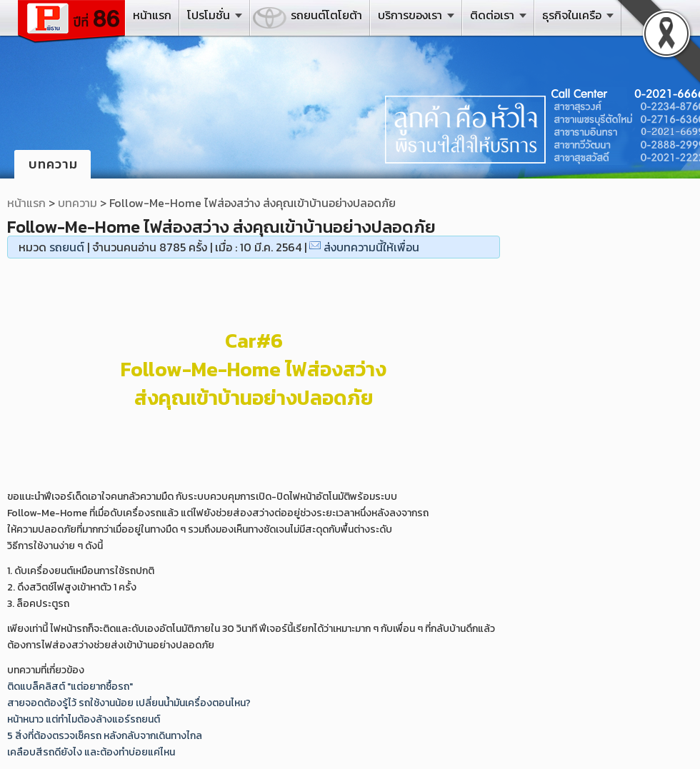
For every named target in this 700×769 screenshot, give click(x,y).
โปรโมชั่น (209, 15)
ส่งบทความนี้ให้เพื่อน (371, 247)
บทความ (77, 203)
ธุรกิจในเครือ (572, 15)
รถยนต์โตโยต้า (326, 15)
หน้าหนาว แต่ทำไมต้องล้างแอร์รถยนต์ (84, 719)
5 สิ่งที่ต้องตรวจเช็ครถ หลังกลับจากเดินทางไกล (105, 736)
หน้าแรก (152, 15)
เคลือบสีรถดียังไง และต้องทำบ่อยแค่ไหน (91, 752)
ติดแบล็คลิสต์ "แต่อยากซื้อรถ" (70, 687)
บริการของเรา (410, 15)
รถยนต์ (67, 247)
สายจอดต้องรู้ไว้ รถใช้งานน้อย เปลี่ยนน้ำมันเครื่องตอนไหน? (129, 703)
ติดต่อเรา (492, 15)
